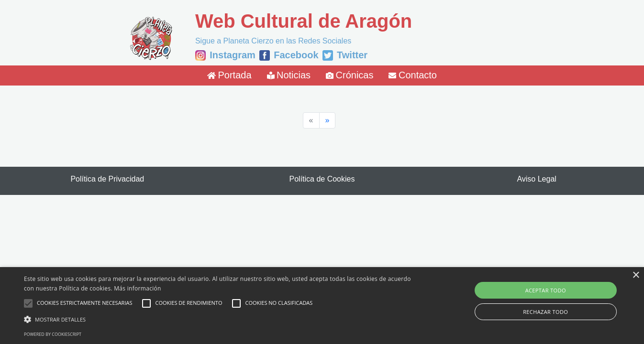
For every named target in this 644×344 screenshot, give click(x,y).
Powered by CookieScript (53, 334)
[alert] (322, 306)
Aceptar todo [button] (546, 290)
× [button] (636, 275)
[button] (218, 319)
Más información (137, 288)
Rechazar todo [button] (545, 312)
